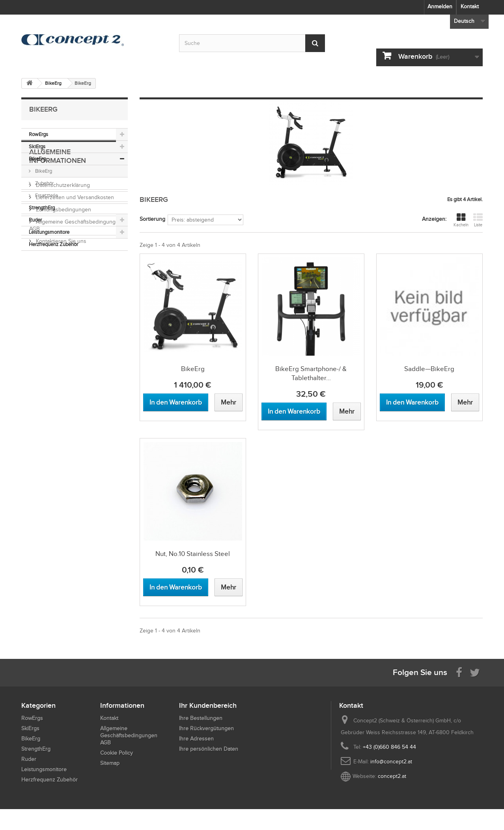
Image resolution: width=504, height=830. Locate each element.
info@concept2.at (391, 762)
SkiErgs (37, 146)
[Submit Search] (315, 43)
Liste (478, 220)
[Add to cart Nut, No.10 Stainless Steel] (176, 587)
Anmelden (440, 7)
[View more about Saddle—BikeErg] (465, 402)
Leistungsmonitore (49, 232)
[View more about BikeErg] (229, 402)
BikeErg (37, 159)
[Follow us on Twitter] (475, 672)
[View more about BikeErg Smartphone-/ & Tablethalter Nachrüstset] (347, 411)
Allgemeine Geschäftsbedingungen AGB (129, 736)
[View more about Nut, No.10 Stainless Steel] (229, 587)
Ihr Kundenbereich (208, 705)
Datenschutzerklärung (62, 305)
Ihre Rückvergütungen (206, 728)
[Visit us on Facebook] (459, 672)
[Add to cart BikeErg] (176, 402)
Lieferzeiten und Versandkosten (74, 317)
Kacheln (461, 220)
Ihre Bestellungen (201, 718)
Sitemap (110, 763)
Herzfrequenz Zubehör (53, 244)
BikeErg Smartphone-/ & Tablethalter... (311, 373)
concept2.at (392, 776)
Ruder (35, 220)
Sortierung (152, 219)
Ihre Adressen (196, 739)
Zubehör (44, 183)
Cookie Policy (117, 753)
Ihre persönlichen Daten (209, 749)
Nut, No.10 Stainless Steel (193, 554)
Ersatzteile (46, 195)
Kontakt (470, 7)
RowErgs (38, 134)
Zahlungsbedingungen (63, 329)
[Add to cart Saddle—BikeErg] (412, 402)
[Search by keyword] (252, 43)
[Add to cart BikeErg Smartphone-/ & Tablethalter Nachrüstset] (294, 411)
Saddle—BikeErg (429, 369)
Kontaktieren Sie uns (60, 361)
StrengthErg (42, 208)
